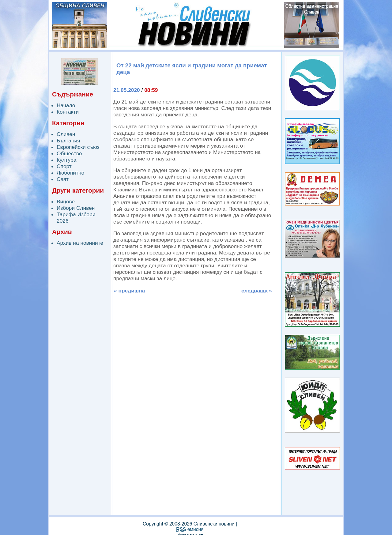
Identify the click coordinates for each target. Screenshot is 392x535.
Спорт (64, 166)
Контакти (68, 112)
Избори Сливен (76, 208)
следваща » (257, 291)
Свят (63, 179)
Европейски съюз (78, 147)
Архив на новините (80, 243)
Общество (69, 153)
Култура (66, 160)
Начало (66, 105)
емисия (190, 529)
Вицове (66, 202)
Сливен (66, 134)
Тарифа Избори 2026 (76, 218)
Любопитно (70, 173)
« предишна (129, 291)
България (68, 141)
